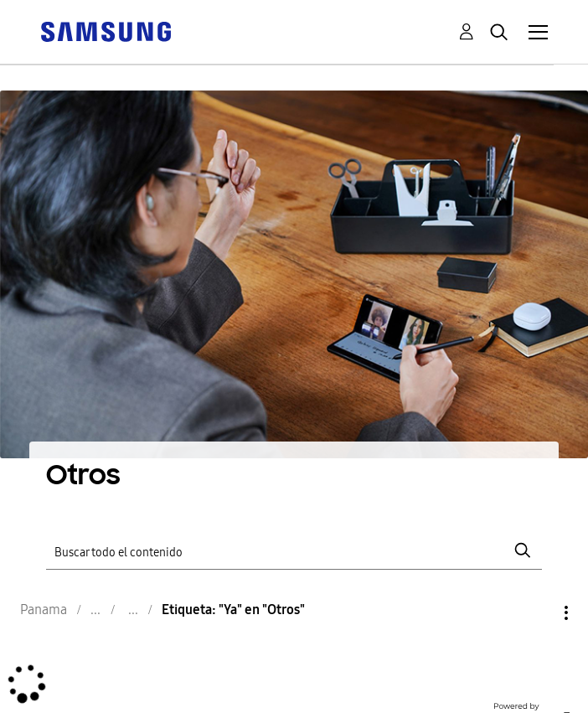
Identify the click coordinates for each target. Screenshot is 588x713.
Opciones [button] (538, 613)
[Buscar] (294, 550)
